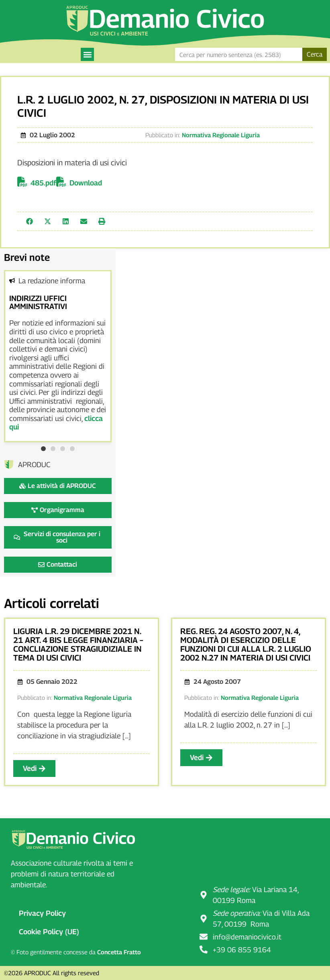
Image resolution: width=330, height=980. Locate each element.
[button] (87, 54)
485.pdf (43, 183)
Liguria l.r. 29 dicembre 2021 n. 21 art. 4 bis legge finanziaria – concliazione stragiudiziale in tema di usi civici (78, 645)
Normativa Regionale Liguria (221, 135)
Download (86, 183)
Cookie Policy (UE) (49, 932)
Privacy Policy (42, 913)
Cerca (315, 54)
